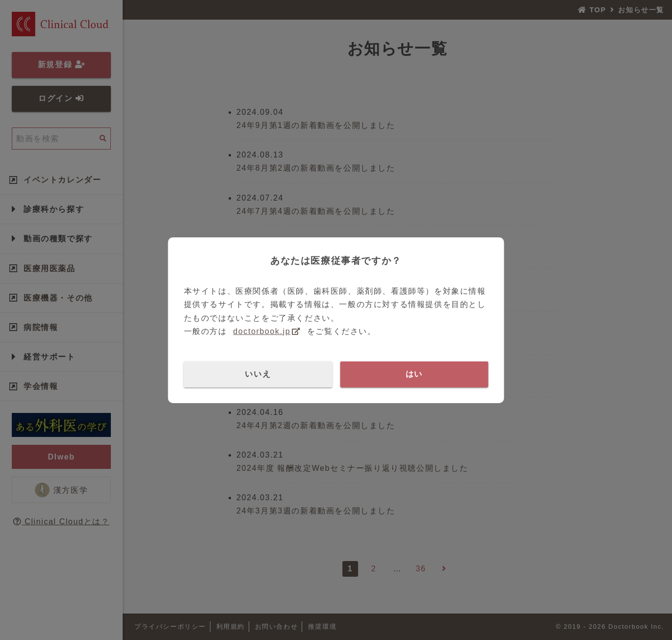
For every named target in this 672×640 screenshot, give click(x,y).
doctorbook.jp (262, 331)
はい (414, 374)
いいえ (258, 374)
